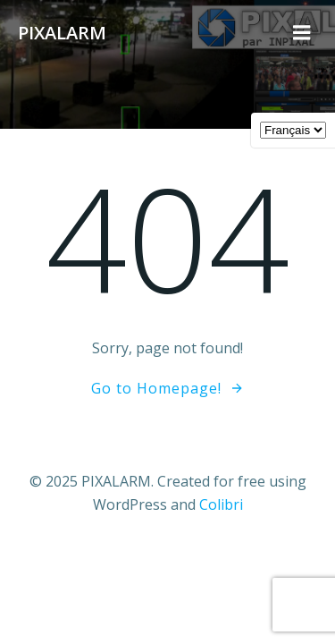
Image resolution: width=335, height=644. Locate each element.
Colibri (221, 504)
